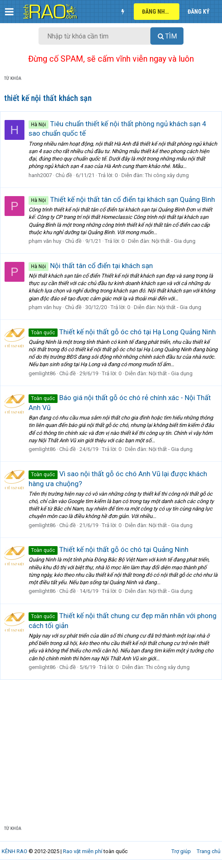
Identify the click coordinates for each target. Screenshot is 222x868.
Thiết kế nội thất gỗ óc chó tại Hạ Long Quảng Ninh (122, 332)
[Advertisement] (111, 754)
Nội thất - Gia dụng (174, 241)
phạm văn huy (45, 241)
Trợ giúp (181, 851)
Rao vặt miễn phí (83, 851)
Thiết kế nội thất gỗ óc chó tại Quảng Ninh (109, 549)
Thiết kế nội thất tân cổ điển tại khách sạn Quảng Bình (122, 199)
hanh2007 (40, 175)
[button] (9, 12)
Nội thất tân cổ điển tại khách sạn (91, 266)
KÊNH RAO (14, 851)
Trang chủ (209, 851)
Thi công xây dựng (167, 175)
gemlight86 (42, 373)
